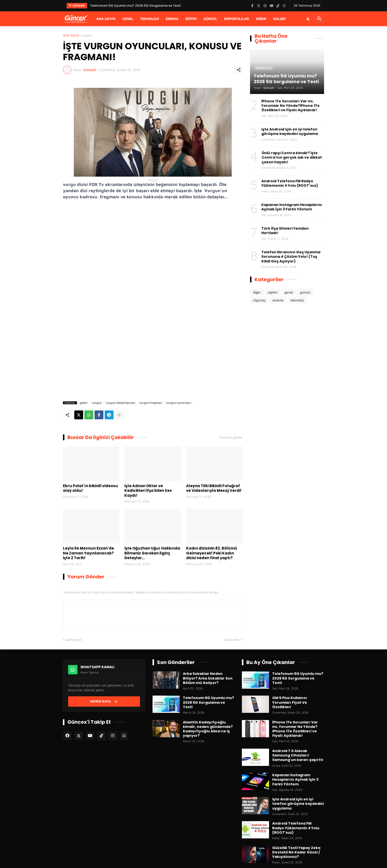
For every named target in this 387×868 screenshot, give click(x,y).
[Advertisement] (153, 357)
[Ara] (319, 19)
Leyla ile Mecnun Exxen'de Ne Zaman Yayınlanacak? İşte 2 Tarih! (88, 553)
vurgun (97, 403)
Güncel (210, 19)
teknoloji (297, 300)
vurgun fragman (151, 403)
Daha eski (232, 639)
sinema (278, 300)
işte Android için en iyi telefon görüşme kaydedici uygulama (290, 131)
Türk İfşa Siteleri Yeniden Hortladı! (285, 231)
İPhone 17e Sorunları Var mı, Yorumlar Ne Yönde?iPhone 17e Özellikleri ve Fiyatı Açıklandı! (290, 106)
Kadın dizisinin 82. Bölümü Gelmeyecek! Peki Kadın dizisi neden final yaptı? (212, 553)
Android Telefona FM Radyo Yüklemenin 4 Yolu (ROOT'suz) (290, 183)
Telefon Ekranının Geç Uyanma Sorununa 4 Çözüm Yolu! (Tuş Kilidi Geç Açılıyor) (291, 257)
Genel (128, 19)
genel (289, 292)
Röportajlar (237, 19)
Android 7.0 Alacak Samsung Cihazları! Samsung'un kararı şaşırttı (298, 755)
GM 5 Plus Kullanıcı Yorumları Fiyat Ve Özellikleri (290, 702)
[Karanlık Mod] (309, 19)
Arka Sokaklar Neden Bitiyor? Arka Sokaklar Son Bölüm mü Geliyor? (208, 678)
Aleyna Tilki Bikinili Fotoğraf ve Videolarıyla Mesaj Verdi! (214, 488)
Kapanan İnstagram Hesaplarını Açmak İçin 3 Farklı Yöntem (292, 207)
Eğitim (191, 19)
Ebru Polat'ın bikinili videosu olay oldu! (90, 488)
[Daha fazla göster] (119, 415)
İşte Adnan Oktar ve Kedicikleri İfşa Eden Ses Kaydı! (148, 491)
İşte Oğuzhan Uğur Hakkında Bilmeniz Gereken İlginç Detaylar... (152, 553)
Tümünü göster (231, 437)
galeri (87, 35)
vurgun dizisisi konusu (120, 403)
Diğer (261, 19)
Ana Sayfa (106, 19)
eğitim (273, 292)
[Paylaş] (239, 70)
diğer (257, 292)
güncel (305, 292)
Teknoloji (149, 19)
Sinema (172, 19)
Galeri (279, 19)
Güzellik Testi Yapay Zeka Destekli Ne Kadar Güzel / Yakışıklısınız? (296, 852)
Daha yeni (74, 639)
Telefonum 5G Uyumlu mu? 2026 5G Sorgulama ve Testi (208, 702)
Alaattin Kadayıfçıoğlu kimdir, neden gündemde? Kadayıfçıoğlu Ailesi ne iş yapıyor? (208, 729)
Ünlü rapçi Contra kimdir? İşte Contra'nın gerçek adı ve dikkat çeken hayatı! (292, 157)
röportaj (259, 300)
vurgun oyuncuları (179, 403)
